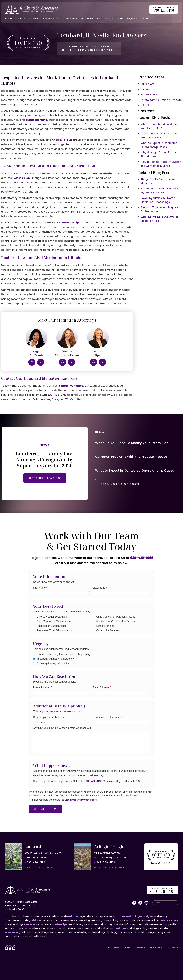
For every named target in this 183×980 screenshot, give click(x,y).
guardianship (70, 222)
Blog (100, 18)
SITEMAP (173, 947)
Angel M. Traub (62, 140)
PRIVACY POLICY (135, 947)
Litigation (146, 105)
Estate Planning (150, 94)
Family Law (148, 84)
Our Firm (20, 18)
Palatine (121, 928)
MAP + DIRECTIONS (40, 867)
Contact (110, 18)
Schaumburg (13, 932)
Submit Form (45, 809)
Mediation (148, 111)
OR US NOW (163, 891)
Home (8, 18)
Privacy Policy (89, 800)
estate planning (36, 120)
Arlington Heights (143, 916)
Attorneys (34, 18)
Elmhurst (30, 924)
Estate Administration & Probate (161, 100)
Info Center (87, 18)
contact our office (71, 386)
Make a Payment (128, 18)
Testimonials (70, 18)
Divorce (145, 89)
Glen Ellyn (61, 924)
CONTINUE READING (45, 478)
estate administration (98, 173)
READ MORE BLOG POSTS (121, 484)
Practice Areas (51, 18)
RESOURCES (157, 947)
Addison (36, 920)
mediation (73, 916)
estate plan (22, 178)
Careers (145, 18)
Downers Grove (169, 920)
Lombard (125, 916)
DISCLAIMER (114, 947)
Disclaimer (70, 800)
